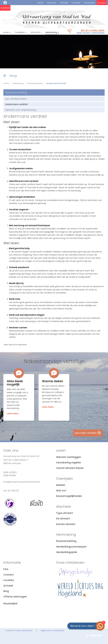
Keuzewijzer (11, 603)
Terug (10, 76)
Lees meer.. (13, 414)
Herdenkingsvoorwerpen (71, 547)
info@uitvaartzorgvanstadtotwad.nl (22, 482)
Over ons (52, 3)
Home (40, 3)
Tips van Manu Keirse (16, 99)
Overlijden (21, 32)
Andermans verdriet (17, 104)
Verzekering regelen (69, 463)
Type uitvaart (65, 513)
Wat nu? (61, 491)
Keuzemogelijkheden (69, 496)
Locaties (76, 3)
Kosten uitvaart (66, 524)
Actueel (64, 3)
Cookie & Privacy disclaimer (19, 630)
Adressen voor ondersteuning (21, 110)
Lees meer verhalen (88, 433)
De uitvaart (63, 519)
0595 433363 (83, 33)
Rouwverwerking (35, 83)
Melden (61, 485)
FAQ (6, 569)
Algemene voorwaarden (53, 630)
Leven (7, 32)
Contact (102, 3)
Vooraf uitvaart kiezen (70, 468)
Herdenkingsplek (67, 552)
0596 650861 (98, 33)
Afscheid (36, 32)
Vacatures (89, 3)
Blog (6, 591)
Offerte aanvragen (15, 597)
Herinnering (52, 32)
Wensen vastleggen (69, 457)
